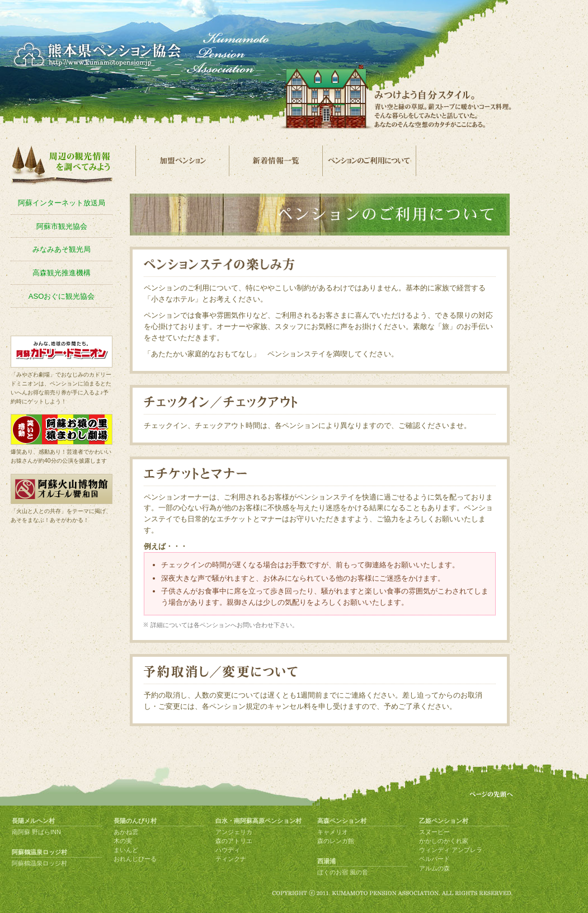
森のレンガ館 (336, 841)
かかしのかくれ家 (444, 841)
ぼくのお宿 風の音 (343, 872)
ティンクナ (231, 859)
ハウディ (228, 850)
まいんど (126, 850)
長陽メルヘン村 (33, 821)
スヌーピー (434, 832)
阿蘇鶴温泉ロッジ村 (39, 852)
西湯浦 (326, 861)
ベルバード (434, 859)
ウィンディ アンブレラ (451, 850)
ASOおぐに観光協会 (62, 296)
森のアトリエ (234, 841)
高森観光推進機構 (62, 273)
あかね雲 (126, 832)
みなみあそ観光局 (62, 249)
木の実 (123, 841)
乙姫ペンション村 (444, 821)
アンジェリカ (234, 832)
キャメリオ (333, 832)
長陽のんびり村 (135, 821)
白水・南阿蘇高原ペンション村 (258, 821)
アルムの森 (434, 868)
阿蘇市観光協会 (62, 226)
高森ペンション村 (342, 821)
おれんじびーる (135, 859)
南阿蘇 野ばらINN (36, 832)
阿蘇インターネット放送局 (62, 203)
